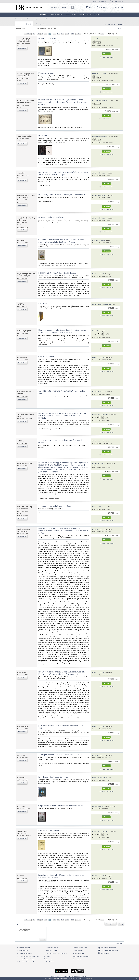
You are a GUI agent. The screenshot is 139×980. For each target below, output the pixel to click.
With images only (41, 29)
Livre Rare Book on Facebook (108, 950)
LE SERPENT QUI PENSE (99, 392)
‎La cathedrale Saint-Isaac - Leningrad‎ (53, 777)
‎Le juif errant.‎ (44, 135)
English (53, 977)
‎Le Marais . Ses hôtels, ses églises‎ (51, 217)
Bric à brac (49, 959)
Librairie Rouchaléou (99, 463)
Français (60, 977)
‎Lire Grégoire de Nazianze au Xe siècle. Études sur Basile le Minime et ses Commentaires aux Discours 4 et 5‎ (62, 673)
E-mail (121, 24)
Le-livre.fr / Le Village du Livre (101, 414)
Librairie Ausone (97, 441)
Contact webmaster (78, 953)
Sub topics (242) (41, 24)
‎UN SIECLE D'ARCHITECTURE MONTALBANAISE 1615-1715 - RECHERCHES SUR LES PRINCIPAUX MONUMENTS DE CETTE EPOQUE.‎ (62, 416)
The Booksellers (71, 15)
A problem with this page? (80, 956)
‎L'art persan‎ (43, 303)
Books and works (57, 15)
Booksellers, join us (51, 948)
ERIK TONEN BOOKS (98, 274)
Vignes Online (97, 331)
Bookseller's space (116, 1)
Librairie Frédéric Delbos (100, 778)
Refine (120, 29)
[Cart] (89, 7)
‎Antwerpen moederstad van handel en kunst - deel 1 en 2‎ (61, 754)
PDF (108, 24)
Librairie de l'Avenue (99, 173)
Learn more (89, 978)
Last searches (22, 925)
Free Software (50, 962)
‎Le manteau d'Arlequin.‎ (48, 38)
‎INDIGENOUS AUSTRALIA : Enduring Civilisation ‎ (58, 273)
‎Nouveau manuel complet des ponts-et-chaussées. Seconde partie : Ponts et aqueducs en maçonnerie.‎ (62, 331)
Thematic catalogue (32, 19)
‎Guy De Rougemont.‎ (46, 357)
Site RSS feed (104, 953)
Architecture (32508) (24, 24)
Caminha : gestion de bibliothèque (56, 953)
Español (84, 977)
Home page (44, 15)
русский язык (76, 977)
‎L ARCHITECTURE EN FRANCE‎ (50, 830)
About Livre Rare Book (80, 948)
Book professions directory (89, 15)
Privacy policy (76, 959)
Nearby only (52, 29)
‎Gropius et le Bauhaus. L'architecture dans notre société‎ (61, 806)
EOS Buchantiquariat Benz (100, 39)
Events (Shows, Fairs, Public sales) (28, 956)
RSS (114, 24)
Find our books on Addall (25, 962)
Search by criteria (56, 10)
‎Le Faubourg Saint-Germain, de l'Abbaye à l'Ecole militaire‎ (62, 195)
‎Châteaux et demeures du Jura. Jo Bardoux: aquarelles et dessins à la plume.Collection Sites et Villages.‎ (61, 241)
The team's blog (77, 950)
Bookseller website (51, 950)
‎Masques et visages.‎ (46, 73)
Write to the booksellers (99, 1)
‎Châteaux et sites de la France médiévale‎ (55, 506)
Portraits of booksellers (26, 953)
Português (67, 977)
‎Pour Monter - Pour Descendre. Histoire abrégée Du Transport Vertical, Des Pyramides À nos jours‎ (63, 173)
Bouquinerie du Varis (99, 240)
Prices (48, 956)
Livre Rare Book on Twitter (107, 948)
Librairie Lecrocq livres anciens (102, 304)
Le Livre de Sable (97, 806)
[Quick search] (61, 7)
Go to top (120, 943)
